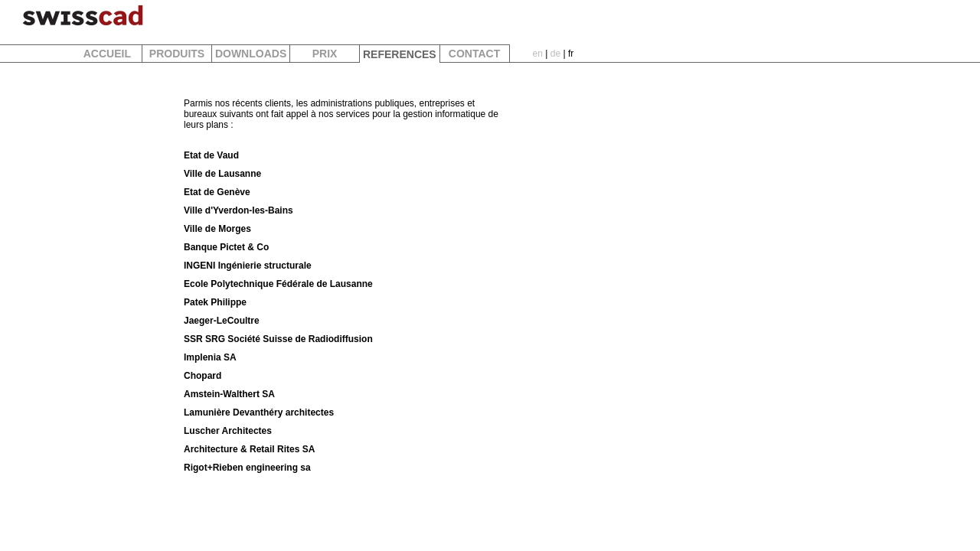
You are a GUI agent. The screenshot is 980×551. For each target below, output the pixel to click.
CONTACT (474, 54)
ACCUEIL (107, 54)
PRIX (325, 54)
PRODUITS (177, 54)
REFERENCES (399, 54)
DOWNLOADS (251, 54)
